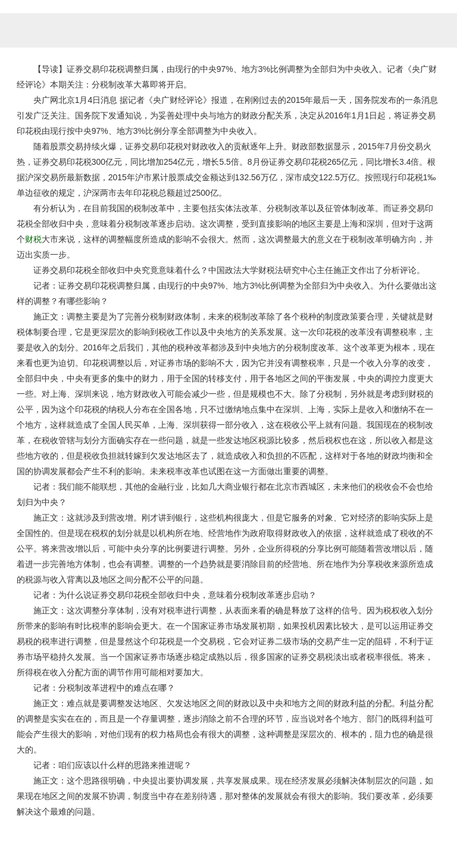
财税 (33, 239)
